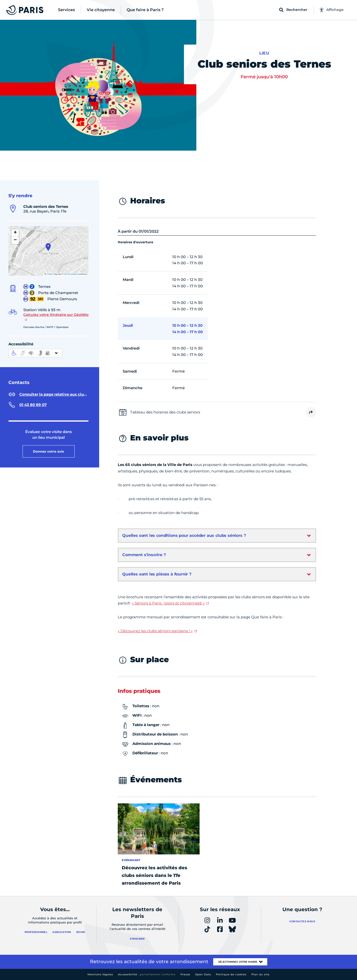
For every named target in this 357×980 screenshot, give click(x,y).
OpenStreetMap (71, 274)
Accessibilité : (147, 974)
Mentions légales (100, 974)
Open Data (203, 974)
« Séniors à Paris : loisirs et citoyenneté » (168, 603)
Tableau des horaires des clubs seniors (165, 412)
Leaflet (48, 274)
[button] (48, 247)
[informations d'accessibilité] (35, 353)
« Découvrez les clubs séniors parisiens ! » (155, 631)
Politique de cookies (231, 974)
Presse (185, 974)
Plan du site (260, 974)
